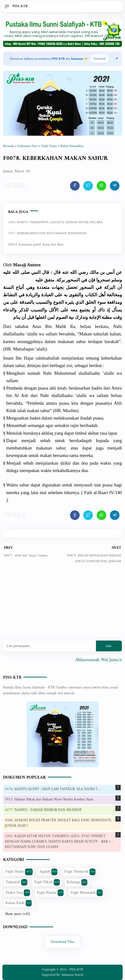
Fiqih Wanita (50, 893)
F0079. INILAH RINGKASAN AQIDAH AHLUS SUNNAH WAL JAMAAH (94, 558)
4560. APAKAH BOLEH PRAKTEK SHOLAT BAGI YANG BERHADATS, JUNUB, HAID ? (58, 823)
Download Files (62, 942)
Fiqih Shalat (19, 872)
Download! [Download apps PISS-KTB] (100, 59)
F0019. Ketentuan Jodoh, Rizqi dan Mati (36, 245)
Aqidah (49, 872)
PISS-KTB (12, 678)
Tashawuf (17, 882)
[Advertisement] (62, 606)
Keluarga (77, 882)
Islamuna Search (72, 975)
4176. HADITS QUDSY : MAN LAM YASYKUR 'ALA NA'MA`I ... (53, 789)
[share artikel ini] (75, 186)
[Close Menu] (117, 59)
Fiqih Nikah (47, 882)
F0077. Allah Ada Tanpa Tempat (26, 556)
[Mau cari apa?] (50, 646)
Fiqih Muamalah (87, 893)
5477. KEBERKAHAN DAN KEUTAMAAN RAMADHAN (47, 233)
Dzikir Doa (18, 893)
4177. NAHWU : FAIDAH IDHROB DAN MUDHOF (43, 810)
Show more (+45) (18, 914)
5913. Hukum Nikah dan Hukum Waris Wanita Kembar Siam (49, 800)
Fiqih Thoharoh (80, 872)
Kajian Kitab (19, 903)
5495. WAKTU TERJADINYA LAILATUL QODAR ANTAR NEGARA (55, 222)
